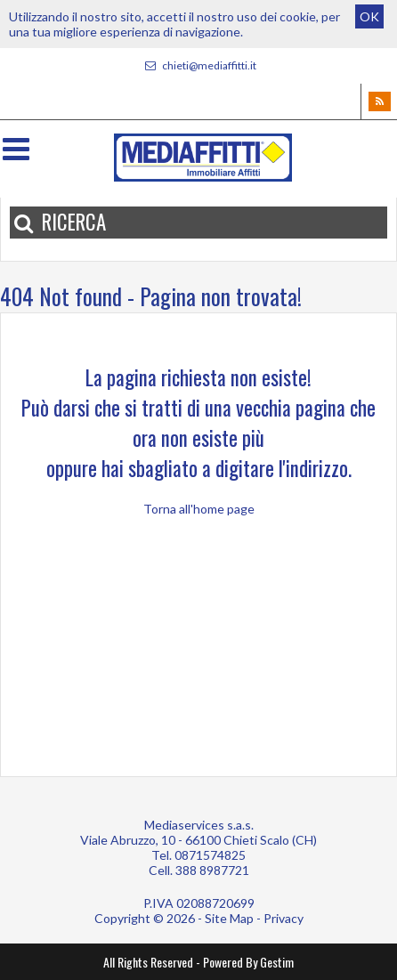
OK (369, 16)
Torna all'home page (199, 509)
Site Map (229, 918)
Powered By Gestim (248, 962)
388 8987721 (212, 870)
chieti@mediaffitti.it (198, 65)
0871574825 (210, 855)
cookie (298, 16)
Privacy (284, 918)
